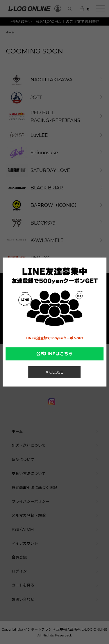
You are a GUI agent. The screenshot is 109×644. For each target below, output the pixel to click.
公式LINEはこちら (55, 354)
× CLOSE (55, 372)
